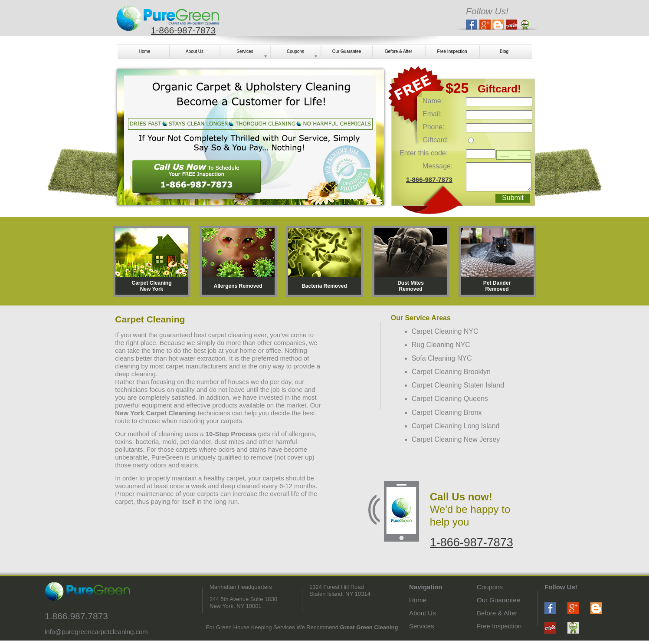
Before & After (497, 613)
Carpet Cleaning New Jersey (456, 439)
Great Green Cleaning (369, 627)
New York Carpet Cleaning (155, 413)
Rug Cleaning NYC (441, 345)
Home (418, 600)
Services (422, 626)
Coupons (490, 587)
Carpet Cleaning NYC (445, 331)
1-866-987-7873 (183, 30)
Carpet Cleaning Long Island (456, 426)
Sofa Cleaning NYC (442, 358)
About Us (423, 613)
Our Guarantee (498, 600)
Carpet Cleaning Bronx (447, 412)
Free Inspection (499, 626)
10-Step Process (231, 434)
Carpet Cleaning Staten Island (458, 385)
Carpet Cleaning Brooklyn (451, 372)
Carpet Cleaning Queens (450, 399)
